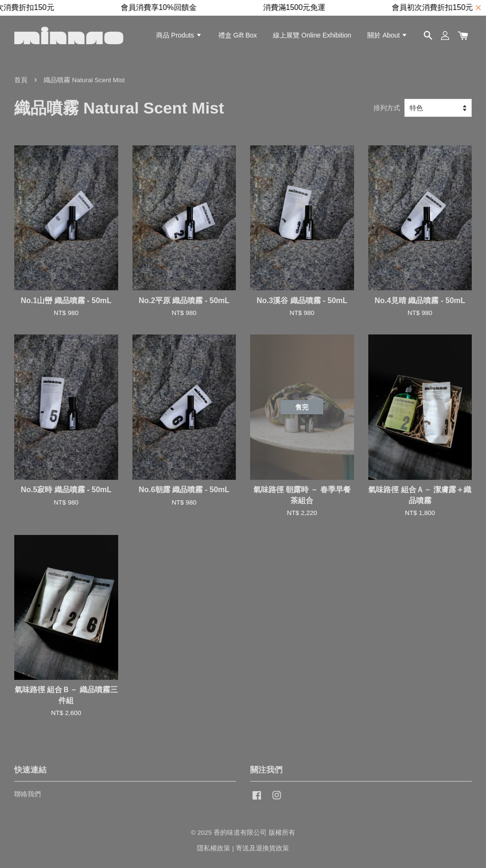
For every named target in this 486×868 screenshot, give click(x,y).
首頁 (21, 80)
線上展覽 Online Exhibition (312, 35)
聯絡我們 (28, 794)
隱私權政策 (214, 848)
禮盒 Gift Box (238, 35)
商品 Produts (179, 35)
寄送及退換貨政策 (262, 848)
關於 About (388, 35)
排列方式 (387, 108)
